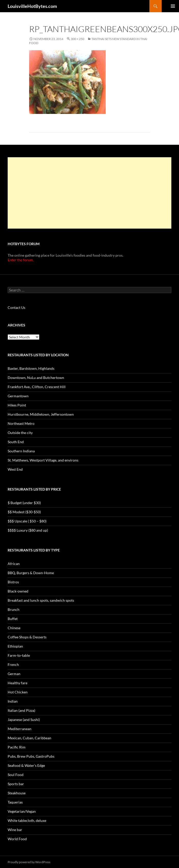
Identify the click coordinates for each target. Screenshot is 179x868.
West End (15, 469)
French (13, 665)
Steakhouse (17, 793)
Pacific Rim (17, 747)
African (14, 564)
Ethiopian (15, 646)
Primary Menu (173, 6)
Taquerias (15, 802)
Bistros (13, 582)
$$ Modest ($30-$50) (24, 512)
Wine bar (15, 830)
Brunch (14, 609)
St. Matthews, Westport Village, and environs (43, 460)
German (14, 674)
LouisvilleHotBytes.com (32, 6)
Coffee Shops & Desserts (27, 637)
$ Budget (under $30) (24, 503)
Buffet (13, 619)
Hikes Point (17, 405)
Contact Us (16, 307)
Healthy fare (17, 683)
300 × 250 (77, 39)
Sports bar (16, 784)
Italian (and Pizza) (21, 710)
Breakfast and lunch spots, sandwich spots (41, 600)
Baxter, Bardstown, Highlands (31, 368)
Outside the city (20, 433)
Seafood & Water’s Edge (26, 765)
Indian (13, 701)
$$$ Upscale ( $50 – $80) (27, 521)
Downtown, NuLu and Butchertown (36, 378)
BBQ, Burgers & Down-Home (31, 573)
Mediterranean (20, 729)
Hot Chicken (18, 692)
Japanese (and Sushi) (24, 720)
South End (16, 442)
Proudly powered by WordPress (29, 862)
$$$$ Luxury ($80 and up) (28, 530)
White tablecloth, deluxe (27, 820)
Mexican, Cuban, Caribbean (29, 738)
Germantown (18, 396)
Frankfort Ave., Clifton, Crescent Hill (37, 387)
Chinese (14, 628)
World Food (17, 839)
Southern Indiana (21, 451)
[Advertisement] (89, 193)
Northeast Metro (21, 423)
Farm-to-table (19, 655)
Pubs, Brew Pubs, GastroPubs (31, 756)
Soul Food (16, 775)
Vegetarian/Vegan (22, 811)
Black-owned (18, 591)
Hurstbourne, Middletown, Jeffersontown (41, 414)
